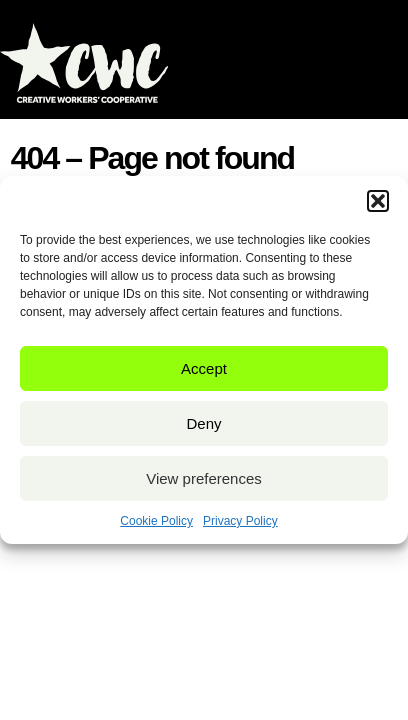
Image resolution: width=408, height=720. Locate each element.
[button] (378, 201)
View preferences (204, 478)
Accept (204, 368)
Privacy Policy (240, 521)
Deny (203, 423)
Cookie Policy (156, 521)
